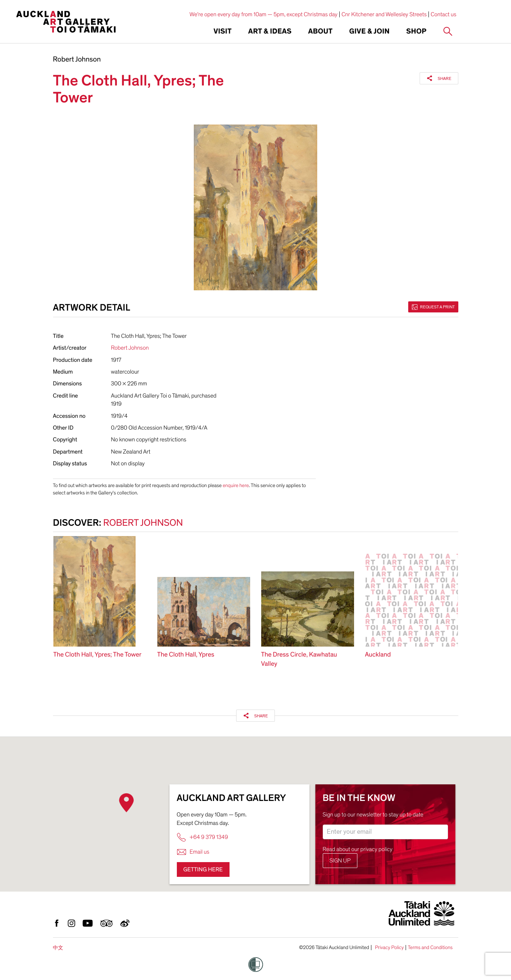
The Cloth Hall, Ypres (186, 655)
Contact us (444, 14)
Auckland (378, 655)
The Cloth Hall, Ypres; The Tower (97, 655)
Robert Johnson (77, 60)
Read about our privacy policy (358, 849)
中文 (58, 948)
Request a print (433, 307)
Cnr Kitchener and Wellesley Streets (384, 14)
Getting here (203, 869)
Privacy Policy (389, 948)
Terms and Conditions (430, 948)
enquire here (236, 485)
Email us (193, 852)
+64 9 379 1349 (202, 837)
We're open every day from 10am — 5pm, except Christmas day (263, 14)
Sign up (340, 861)
